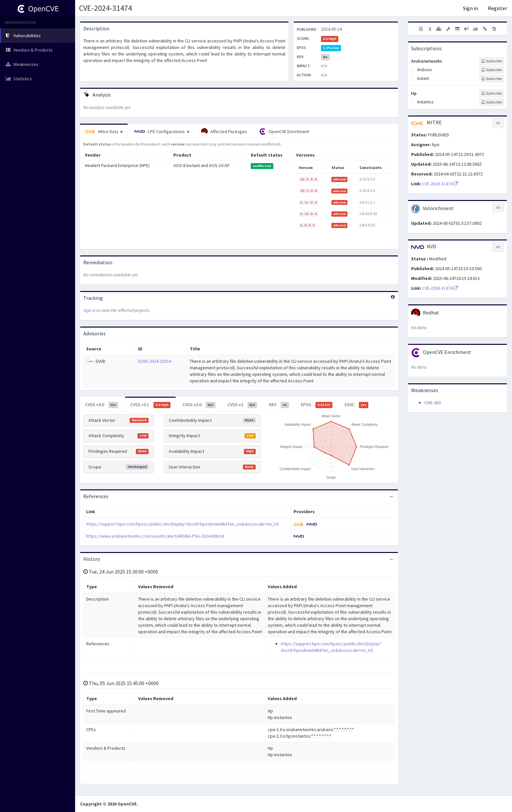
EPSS (317, 405)
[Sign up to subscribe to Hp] (492, 93)
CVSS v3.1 (151, 405)
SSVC (357, 405)
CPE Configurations (162, 131)
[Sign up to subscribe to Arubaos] (492, 70)
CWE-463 (432, 403)
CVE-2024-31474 (105, 8)
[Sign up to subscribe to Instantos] (492, 102)
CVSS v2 (242, 405)
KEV (279, 405)
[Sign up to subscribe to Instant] (492, 79)
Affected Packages (224, 131)
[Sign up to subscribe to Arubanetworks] (492, 61)
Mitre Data (104, 131)
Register (497, 8)
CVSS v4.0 (102, 405)
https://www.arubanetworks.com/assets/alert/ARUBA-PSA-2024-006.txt (155, 536)
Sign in (471, 8)
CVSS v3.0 (199, 405)
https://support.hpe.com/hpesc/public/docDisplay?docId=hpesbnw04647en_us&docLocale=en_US (183, 524)
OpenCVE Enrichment (284, 131)
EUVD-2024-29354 (155, 361)
